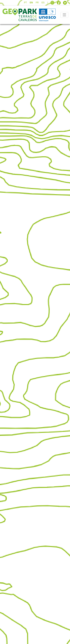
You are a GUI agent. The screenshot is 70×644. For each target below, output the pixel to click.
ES (43, 3)
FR (37, 3)
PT (25, 3)
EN (31, 3)
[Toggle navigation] (64, 15)
